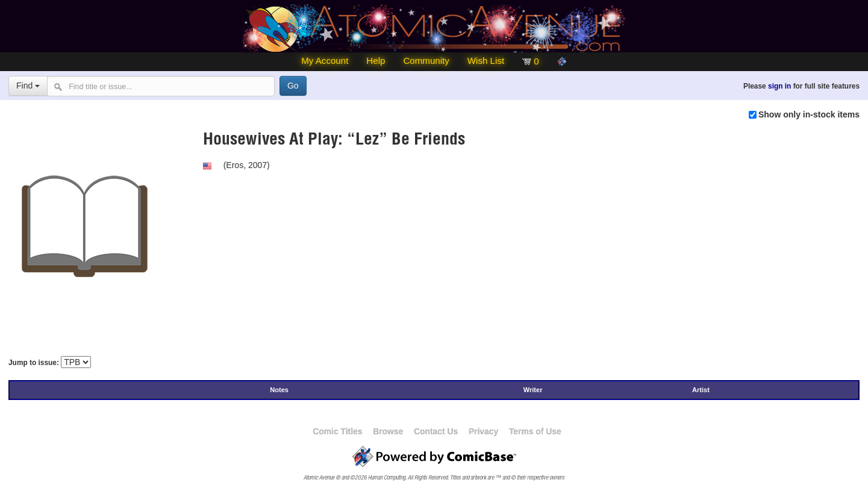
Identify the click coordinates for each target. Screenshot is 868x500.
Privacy (483, 431)
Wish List (486, 61)
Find (28, 86)
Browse (388, 431)
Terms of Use (535, 431)
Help (376, 61)
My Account (325, 61)
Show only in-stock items (809, 114)
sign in (779, 86)
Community (426, 61)
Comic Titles (337, 431)
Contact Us (436, 431)
